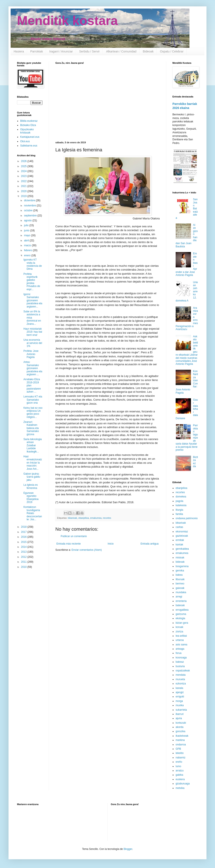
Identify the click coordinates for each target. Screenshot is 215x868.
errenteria (181, 601)
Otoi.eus (25, 141)
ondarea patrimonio (187, 518)
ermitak (180, 540)
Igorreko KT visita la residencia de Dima (33, 264)
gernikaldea (182, 549)
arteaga (180, 649)
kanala (179, 688)
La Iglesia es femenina (31, 486)
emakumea (96, 518)
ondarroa (181, 745)
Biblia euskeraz (29, 121)
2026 (24, 161)
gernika (180, 571)
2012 (24, 557)
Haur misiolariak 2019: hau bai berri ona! (33, 332)
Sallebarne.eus (29, 146)
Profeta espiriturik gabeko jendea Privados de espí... (32, 282)
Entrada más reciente (69, 544)
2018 (24, 527)
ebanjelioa (84, 518)
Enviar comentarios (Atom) (87, 550)
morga (179, 701)
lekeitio (180, 753)
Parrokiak (37, 51)
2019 (24, 196)
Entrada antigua (150, 544)
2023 (24, 176)
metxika (180, 788)
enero (28, 255)
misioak (180, 558)
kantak (179, 545)
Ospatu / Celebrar (172, 51)
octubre (29, 210)
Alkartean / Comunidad (121, 51)
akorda (180, 727)
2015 (24, 542)
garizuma (181, 614)
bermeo (180, 584)
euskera (180, 779)
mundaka (181, 592)
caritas (179, 527)
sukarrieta (181, 710)
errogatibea (182, 610)
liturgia (179, 510)
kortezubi (181, 723)
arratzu (180, 771)
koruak (179, 627)
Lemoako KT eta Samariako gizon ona (33, 400)
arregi (179, 597)
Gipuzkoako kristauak (27, 131)
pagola (179, 501)
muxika (180, 705)
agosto (28, 220)
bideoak (180, 562)
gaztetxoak (182, 536)
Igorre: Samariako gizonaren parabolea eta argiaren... (33, 300)
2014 (24, 547)
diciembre (30, 200)
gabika (179, 775)
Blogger (128, 849)
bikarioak (72, 518)
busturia (180, 666)
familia (179, 514)
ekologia (180, 618)
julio (27, 225)
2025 (24, 166)
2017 (24, 532)
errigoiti (180, 697)
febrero (28, 250)
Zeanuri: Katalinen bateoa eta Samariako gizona (31, 428)
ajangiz (180, 692)
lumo (178, 766)
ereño (179, 762)
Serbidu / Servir (89, 51)
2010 (24, 567)
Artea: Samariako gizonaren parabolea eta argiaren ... (33, 368)
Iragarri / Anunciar (61, 51)
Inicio (111, 544)
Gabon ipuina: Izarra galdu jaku (32, 477)
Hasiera (19, 51)
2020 (24, 191)
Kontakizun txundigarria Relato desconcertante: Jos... (33, 513)
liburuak (180, 579)
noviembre (30, 206)
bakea (179, 575)
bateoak (180, 605)
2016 (24, 537)
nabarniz (181, 758)
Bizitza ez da (196, 462)
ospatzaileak (183, 671)
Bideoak (148, 51)
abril (27, 241)
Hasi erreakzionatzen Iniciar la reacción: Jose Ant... (33, 463)
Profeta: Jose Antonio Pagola (31, 354)
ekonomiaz (182, 532)
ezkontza (181, 684)
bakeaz (180, 662)
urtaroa (180, 640)
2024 (24, 171)
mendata (181, 675)
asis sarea (181, 645)
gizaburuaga (183, 784)
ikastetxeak (182, 736)
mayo (28, 235)
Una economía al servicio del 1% (33, 343)
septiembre (31, 216)
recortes (107, 518)
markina (180, 740)
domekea (181, 497)
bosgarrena (182, 566)
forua (178, 653)
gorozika (180, 731)
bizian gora (182, 623)
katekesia (181, 505)
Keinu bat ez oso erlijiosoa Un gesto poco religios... (33, 412)
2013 (24, 552)
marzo (28, 245)
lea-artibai (181, 636)
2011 (24, 562)
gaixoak (180, 588)
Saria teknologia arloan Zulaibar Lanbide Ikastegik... (33, 445)
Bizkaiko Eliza (28, 125)
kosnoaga (181, 658)
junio (27, 230)
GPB (178, 749)
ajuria (179, 718)
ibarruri (180, 714)
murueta (180, 679)
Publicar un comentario (74, 536)
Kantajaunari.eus (30, 137)
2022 (24, 181)
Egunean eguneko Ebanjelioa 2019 (31, 498)
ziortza (179, 632)
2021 (24, 186)
